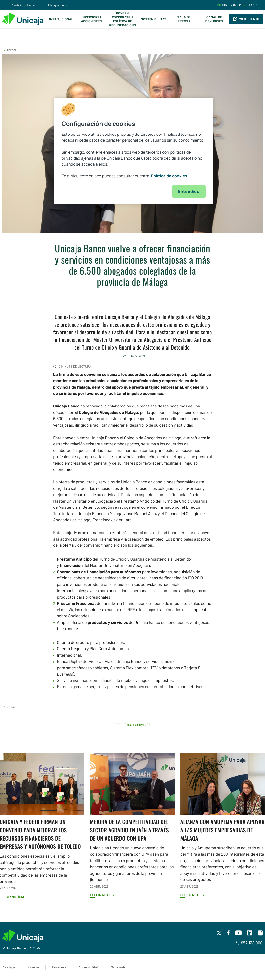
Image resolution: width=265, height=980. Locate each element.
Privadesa (59, 967)
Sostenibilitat (154, 19)
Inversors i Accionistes (91, 19)
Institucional (61, 19)
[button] (9, 50)
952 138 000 (249, 943)
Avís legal (9, 967)
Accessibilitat (88, 967)
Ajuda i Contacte (23, 5)
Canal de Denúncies (214, 19)
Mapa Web (118, 967)
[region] (134, 151)
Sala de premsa (184, 19)
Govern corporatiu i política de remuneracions (123, 19)
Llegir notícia (102, 895)
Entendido (189, 191)
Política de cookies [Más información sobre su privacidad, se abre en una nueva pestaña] (169, 176)
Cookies (34, 967)
